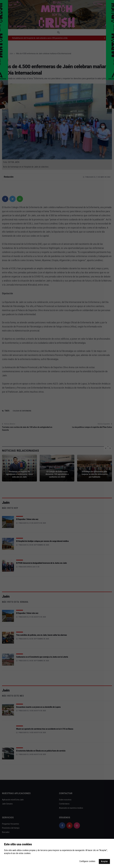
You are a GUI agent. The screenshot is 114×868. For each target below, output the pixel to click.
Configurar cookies (87, 861)
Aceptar (104, 861)
